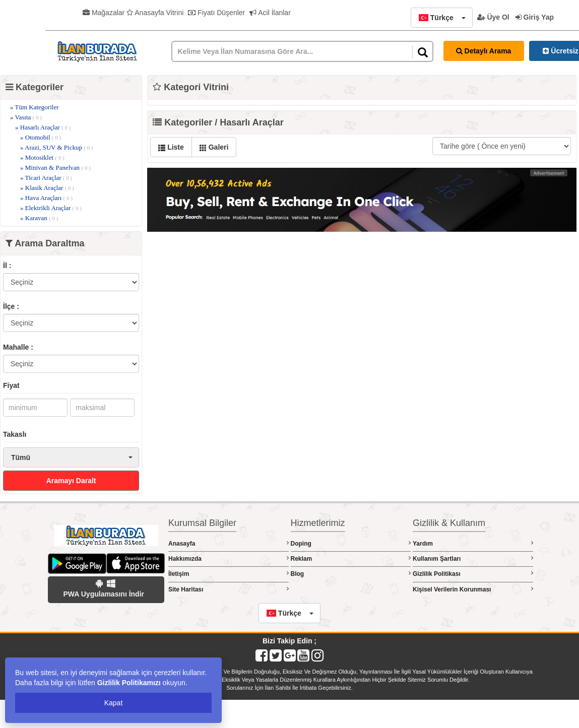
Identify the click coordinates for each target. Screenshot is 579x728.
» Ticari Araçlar (46, 178)
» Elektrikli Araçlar (51, 208)
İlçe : (11, 306)
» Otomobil (41, 137)
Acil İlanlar (270, 13)
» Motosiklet (42, 157)
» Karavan (39, 218)
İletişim (229, 574)
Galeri (214, 147)
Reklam (351, 558)
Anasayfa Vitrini (155, 13)
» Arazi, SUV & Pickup (56, 147)
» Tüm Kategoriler (35, 107)
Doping (351, 543)
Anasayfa (229, 543)
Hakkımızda (229, 558)
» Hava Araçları (46, 198)
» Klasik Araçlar (47, 188)
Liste (171, 147)
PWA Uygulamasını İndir (104, 588)
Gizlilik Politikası (473, 574)
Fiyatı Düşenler (216, 13)
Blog (351, 574)
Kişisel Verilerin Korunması (473, 589)
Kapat (114, 703)
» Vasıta (26, 117)
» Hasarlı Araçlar (43, 127)
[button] (441, 18)
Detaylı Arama (484, 51)
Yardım (473, 543)
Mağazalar (104, 13)
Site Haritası (229, 589)
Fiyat (11, 385)
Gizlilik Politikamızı (129, 683)
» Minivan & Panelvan (55, 168)
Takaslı (15, 434)
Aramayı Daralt (71, 481)
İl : (7, 266)
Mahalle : (18, 347)
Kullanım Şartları (473, 558)
